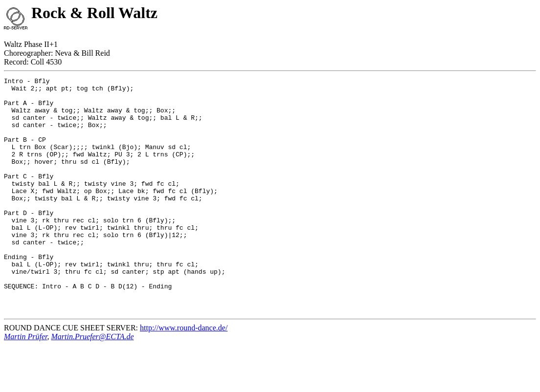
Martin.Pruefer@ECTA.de (92, 383)
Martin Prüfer (25, 383)
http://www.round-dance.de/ (184, 375)
